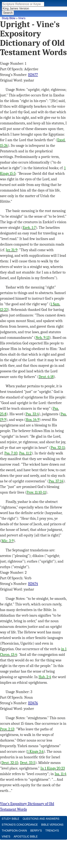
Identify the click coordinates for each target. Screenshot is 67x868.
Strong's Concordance (20, 825)
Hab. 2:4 (45, 677)
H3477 (33, 75)
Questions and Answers (41, 819)
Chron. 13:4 (9, 655)
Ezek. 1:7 (29, 228)
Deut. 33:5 (28, 763)
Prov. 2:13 (7, 729)
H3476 (33, 703)
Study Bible (9, 18)
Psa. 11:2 (25, 453)
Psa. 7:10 (11, 453)
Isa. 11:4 (60, 774)
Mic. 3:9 (8, 541)
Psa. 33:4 (32, 414)
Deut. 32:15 (10, 763)
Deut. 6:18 (46, 377)
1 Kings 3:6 (35, 752)
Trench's (52, 831)
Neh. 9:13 (43, 338)
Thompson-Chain (14, 831)
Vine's (22, 18)
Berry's (36, 831)
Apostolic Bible (26, 837)
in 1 (64, 649)
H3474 (33, 584)
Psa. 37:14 (56, 481)
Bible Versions (52, 825)
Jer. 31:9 (12, 250)
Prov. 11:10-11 (36, 492)
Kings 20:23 (56, 768)
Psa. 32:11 (58, 448)
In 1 (43, 768)
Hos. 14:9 (32, 420)
